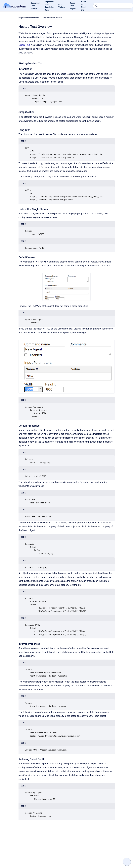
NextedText (24, 45)
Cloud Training (62, 6)
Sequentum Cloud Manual (29, 18)
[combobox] (113, 6)
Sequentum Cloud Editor (52, 18)
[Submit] (96, 6)
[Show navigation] (127, 862)
